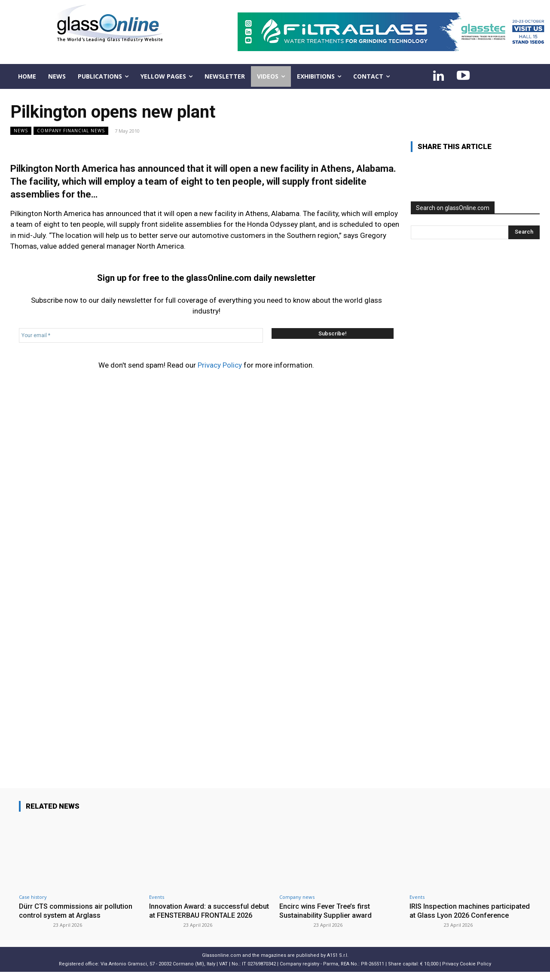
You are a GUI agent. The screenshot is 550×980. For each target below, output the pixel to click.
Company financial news (71, 131)
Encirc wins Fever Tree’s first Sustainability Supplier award (327, 910)
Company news (297, 897)
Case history (33, 897)
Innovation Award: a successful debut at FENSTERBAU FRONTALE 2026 (206, 915)
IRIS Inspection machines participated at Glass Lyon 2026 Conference (461, 915)
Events (157, 897)
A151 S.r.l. (338, 963)
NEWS (21, 131)
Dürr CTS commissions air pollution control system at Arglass (77, 910)
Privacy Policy (220, 365)
